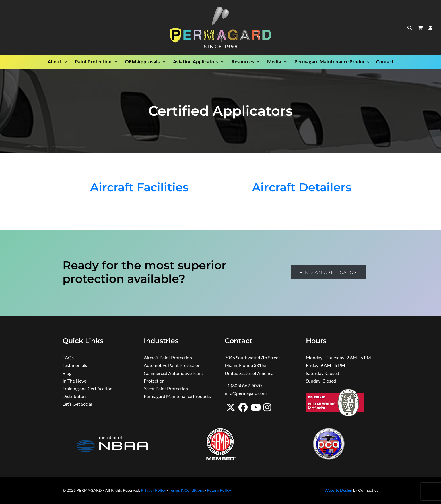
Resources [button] (246, 62)
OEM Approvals (146, 62)
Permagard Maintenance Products (332, 62)
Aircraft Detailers (302, 187)
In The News (75, 381)
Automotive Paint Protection (172, 365)
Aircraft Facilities (139, 187)
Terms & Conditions (187, 490)
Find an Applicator (328, 272)
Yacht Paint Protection (166, 388)
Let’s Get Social (77, 404)
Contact (385, 62)
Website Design (338, 490)
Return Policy (219, 490)
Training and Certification (87, 388)
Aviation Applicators (199, 62)
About (58, 62)
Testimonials (75, 365)
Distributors (75, 396)
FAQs (68, 357)
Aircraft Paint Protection (168, 357)
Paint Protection (96, 62)
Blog (67, 373)
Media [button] (277, 62)
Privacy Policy (153, 490)
